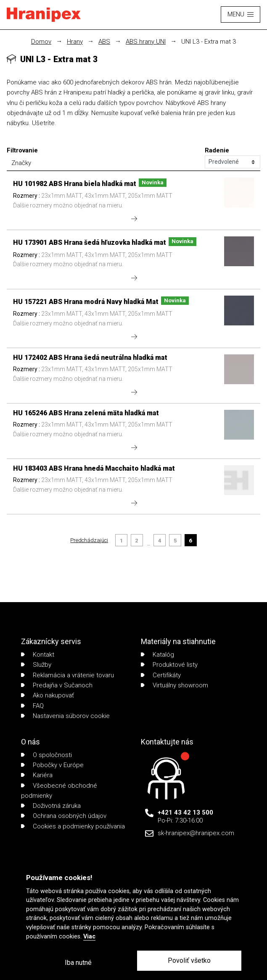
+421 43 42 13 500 (185, 812)
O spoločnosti (46, 755)
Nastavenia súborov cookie (65, 716)
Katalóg (157, 655)
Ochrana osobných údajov (64, 816)
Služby (36, 665)
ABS (104, 42)
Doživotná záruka (51, 806)
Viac (89, 937)
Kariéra (37, 775)
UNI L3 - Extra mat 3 (209, 42)
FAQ (32, 706)
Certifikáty (161, 675)
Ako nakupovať (48, 695)
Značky (21, 163)
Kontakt (38, 655)
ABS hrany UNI (146, 42)
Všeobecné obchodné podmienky (59, 791)
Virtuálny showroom (174, 685)
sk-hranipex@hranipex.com (196, 833)
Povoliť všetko (189, 960)
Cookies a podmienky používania (73, 826)
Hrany (75, 42)
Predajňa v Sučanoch (57, 685)
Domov (41, 42)
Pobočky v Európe (52, 765)
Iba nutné (78, 963)
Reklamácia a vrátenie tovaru (67, 675)
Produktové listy (169, 665)
